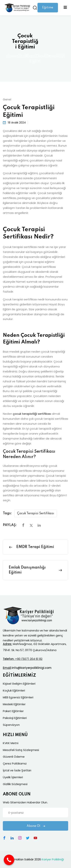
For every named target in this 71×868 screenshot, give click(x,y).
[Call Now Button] (9, 860)
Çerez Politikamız (15, 763)
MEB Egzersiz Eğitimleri (18, 697)
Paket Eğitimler (13, 711)
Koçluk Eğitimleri (14, 690)
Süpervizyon (11, 725)
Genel (7, 99)
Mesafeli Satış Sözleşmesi (21, 750)
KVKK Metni (11, 743)
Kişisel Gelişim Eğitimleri (19, 684)
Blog (29, 56)
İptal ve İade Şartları (17, 770)
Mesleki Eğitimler (14, 704)
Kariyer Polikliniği (53, 859)
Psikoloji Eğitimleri (15, 718)
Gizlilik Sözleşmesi (15, 784)
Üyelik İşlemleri (13, 777)
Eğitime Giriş (48, 9)
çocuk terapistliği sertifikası (32, 414)
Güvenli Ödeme (14, 757)
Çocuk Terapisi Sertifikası (36, 513)
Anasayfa (14, 56)
